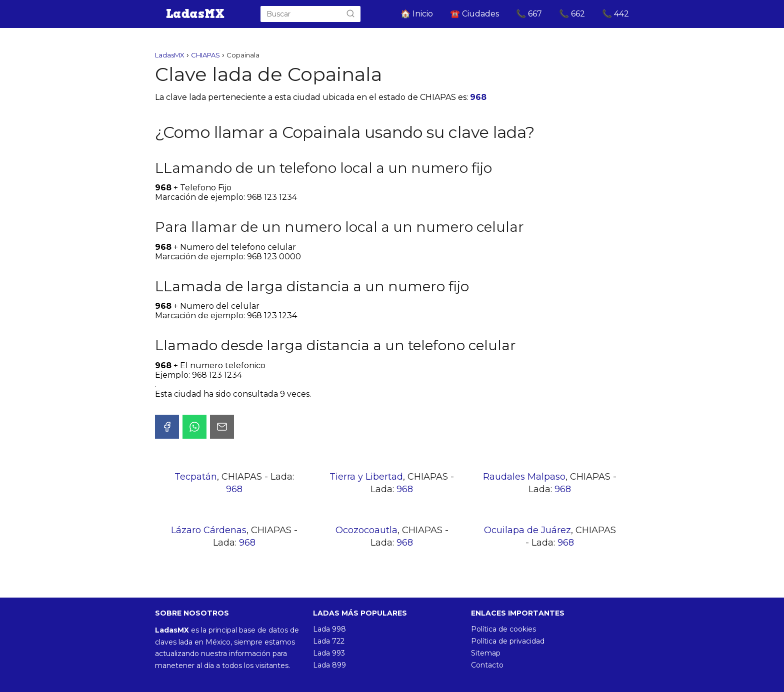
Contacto (487, 665)
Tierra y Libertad (366, 477)
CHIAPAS (205, 55)
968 (478, 97)
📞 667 (529, 14)
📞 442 (615, 14)
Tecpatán (196, 477)
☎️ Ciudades (474, 14)
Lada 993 (329, 653)
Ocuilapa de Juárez (527, 530)
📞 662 (572, 14)
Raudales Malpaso (524, 477)
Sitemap (486, 653)
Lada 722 (329, 641)
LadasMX (170, 55)
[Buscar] (350, 14)
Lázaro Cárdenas (209, 530)
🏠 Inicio (417, 14)
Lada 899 (329, 665)
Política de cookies (503, 629)
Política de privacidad (508, 641)
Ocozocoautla (366, 530)
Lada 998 (329, 629)
